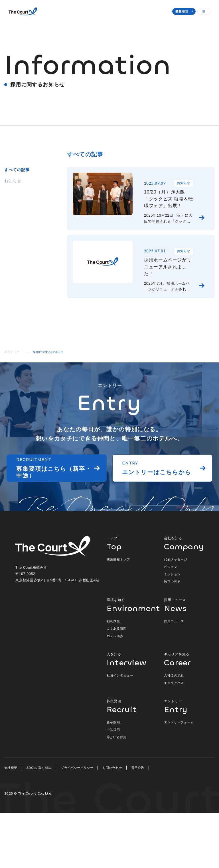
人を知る (129, 714)
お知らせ (13, 181)
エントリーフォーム (179, 777)
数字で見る (172, 636)
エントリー (184, 761)
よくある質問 (117, 683)
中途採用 (113, 785)
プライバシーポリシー (77, 823)
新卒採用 (113, 777)
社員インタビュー (120, 730)
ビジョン (171, 622)
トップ (129, 598)
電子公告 (138, 823)
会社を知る (184, 598)
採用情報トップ (118, 614)
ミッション (172, 629)
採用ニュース (184, 660)
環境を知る (129, 660)
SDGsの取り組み (39, 823)
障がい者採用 (117, 792)
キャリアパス (174, 738)
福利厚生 (113, 676)
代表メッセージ (176, 614)
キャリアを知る (184, 714)
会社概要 (11, 823)
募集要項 (182, 11)
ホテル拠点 (115, 691)
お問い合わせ (112, 823)
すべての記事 (17, 170)
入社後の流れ (174, 730)
